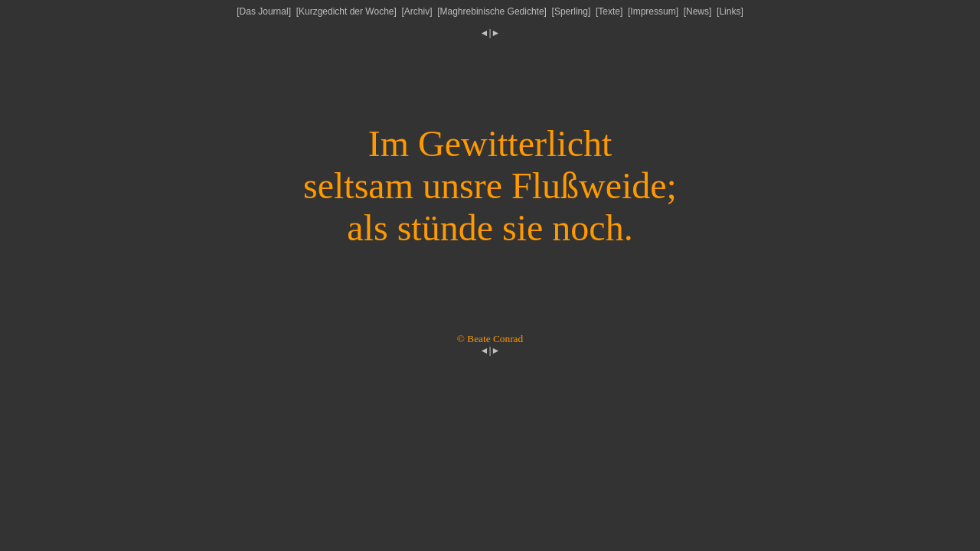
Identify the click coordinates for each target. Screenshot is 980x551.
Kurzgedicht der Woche (346, 11)
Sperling (571, 11)
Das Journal (264, 11)
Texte (609, 11)
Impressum (653, 11)
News (697, 11)
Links (730, 11)
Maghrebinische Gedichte (492, 11)
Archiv (417, 11)
